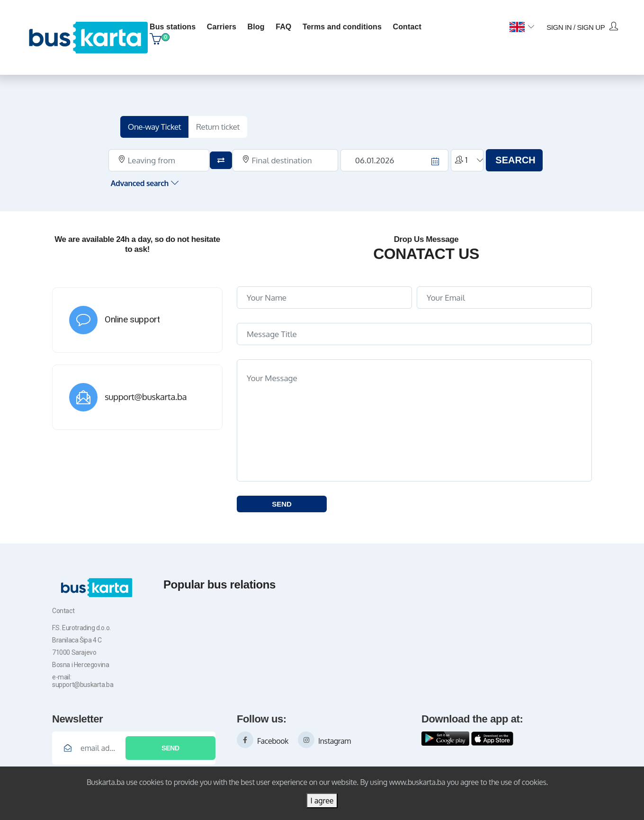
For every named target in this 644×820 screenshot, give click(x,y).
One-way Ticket (155, 127)
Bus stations (173, 27)
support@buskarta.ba (146, 397)
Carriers (222, 27)
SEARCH (515, 160)
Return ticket (218, 127)
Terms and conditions (342, 27)
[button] (522, 27)
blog (256, 27)
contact (407, 27)
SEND (282, 504)
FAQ (283, 27)
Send (170, 748)
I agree (322, 801)
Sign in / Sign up (582, 27)
